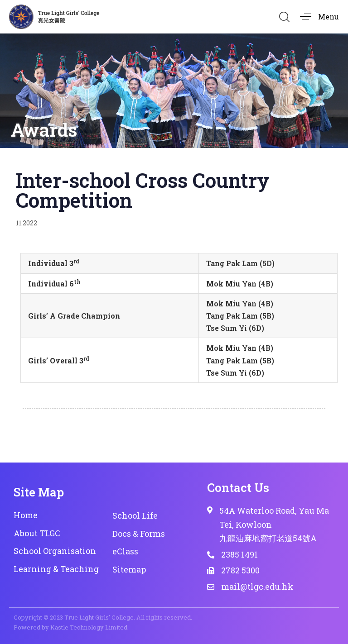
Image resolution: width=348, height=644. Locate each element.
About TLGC (37, 533)
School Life (135, 515)
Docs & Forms (139, 534)
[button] (284, 17)
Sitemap (129, 569)
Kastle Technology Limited (89, 627)
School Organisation (55, 551)
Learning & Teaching (56, 569)
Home (26, 515)
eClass (125, 551)
